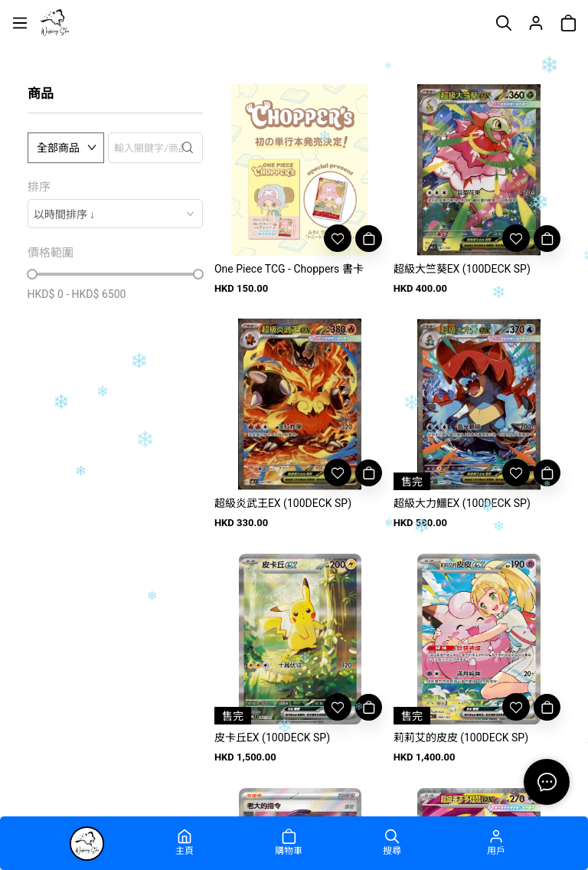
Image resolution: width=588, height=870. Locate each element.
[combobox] (115, 214)
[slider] (32, 274)
